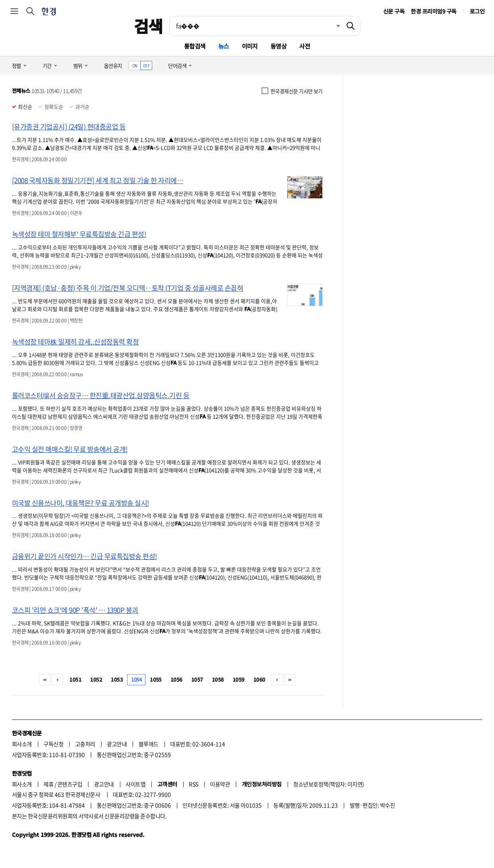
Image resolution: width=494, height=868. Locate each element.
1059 (239, 679)
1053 (117, 679)
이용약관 (220, 784)
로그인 (477, 11)
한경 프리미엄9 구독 (433, 11)
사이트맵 (135, 784)
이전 (57, 680)
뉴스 (224, 46)
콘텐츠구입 (70, 784)
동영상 (278, 46)
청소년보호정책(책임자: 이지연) (328, 784)
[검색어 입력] (255, 26)
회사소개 (22, 744)
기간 (47, 65)
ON (135, 65)
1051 (75, 679)
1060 (259, 679)
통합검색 (195, 46)
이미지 (250, 46)
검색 (148, 26)
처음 (45, 680)
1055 (156, 679)
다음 (277, 680)
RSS (193, 784)
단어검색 (177, 65)
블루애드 (149, 744)
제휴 (48, 784)
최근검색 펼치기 (332, 26)
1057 (197, 679)
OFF (146, 65)
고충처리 (85, 744)
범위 (78, 65)
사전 (305, 46)
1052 (96, 679)
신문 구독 (394, 11)
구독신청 (53, 744)
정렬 (17, 65)
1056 (176, 679)
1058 (218, 679)
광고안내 (117, 744)
